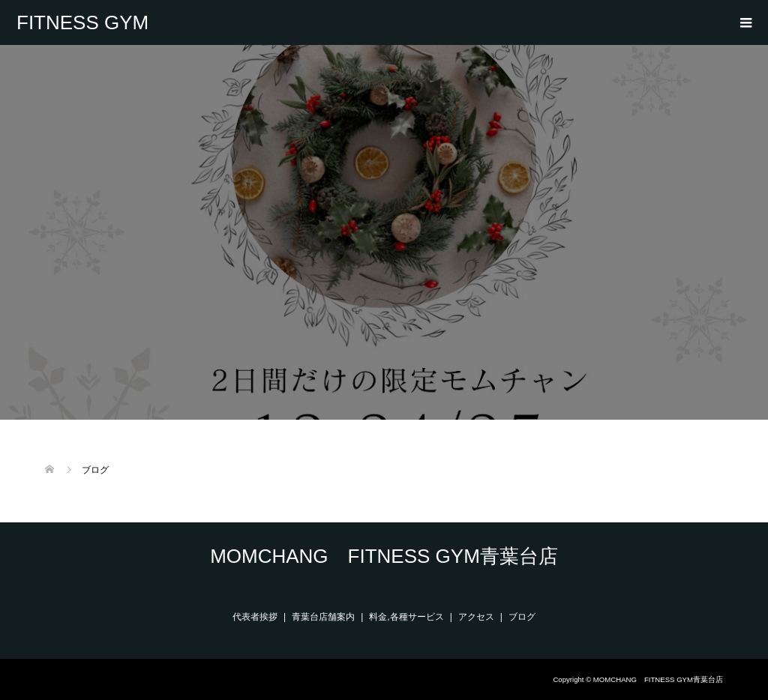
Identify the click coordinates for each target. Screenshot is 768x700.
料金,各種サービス (406, 617)
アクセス (476, 617)
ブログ (522, 617)
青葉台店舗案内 (323, 617)
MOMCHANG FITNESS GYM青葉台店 (85, 22)
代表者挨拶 (255, 617)
